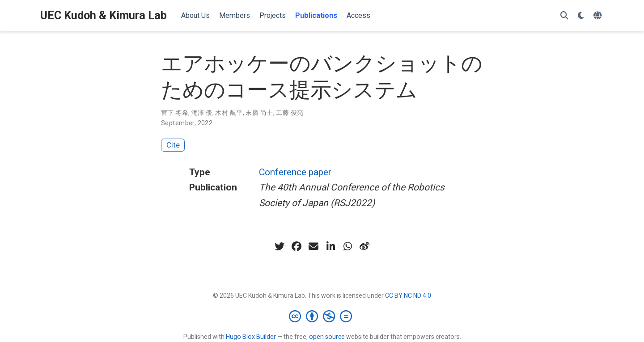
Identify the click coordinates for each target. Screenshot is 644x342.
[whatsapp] (347, 246)
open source (327, 337)
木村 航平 (229, 113)
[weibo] (364, 246)
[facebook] (297, 246)
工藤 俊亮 (290, 113)
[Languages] (599, 16)
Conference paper (295, 172)
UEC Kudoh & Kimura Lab (104, 15)
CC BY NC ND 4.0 (408, 296)
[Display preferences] (581, 16)
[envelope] (314, 246)
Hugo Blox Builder (251, 337)
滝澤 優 (202, 113)
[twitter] (280, 246)
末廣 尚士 (259, 113)
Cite (173, 145)
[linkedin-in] (330, 246)
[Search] (564, 16)
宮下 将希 (175, 113)
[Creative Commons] (322, 316)
